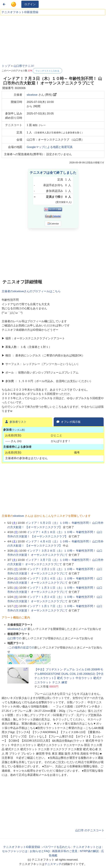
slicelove (32, 95)
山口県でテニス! (24, 66)
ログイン (30, 4)
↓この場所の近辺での (21, 648)
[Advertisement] (27, 39)
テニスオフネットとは (87, 847)
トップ (6, 66)
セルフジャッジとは (15, 851)
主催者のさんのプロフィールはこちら (31, 291)
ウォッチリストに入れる (47, 71)
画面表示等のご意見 (65, 851)
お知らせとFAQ (40, 851)
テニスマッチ (53, 864)
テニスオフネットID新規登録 (20, 12)
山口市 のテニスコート (90, 830)
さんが (17, 629)
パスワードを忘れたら (56, 847)
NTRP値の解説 (89, 851)
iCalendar (53, 224)
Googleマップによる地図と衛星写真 (50, 147)
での (15, 638)
